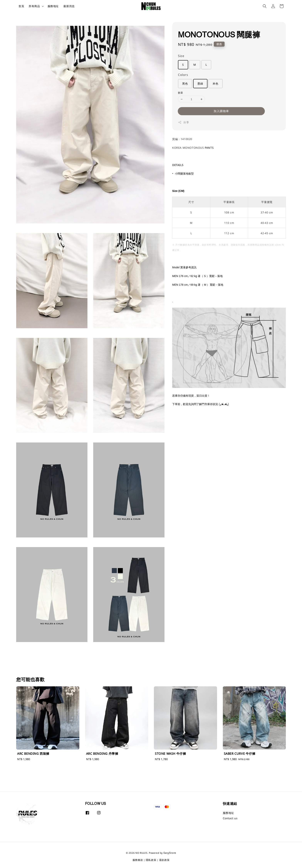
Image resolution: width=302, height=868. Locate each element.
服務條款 (138, 860)
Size (181, 56)
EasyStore (170, 853)
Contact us (230, 818)
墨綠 (200, 84)
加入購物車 (221, 111)
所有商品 (34, 6)
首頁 (21, 6)
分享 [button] (183, 122)
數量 (181, 93)
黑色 (185, 84)
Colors (183, 75)
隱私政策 (151, 860)
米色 (216, 84)
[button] (265, 6)
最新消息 (69, 6)
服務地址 (53, 6)
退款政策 (164, 860)
